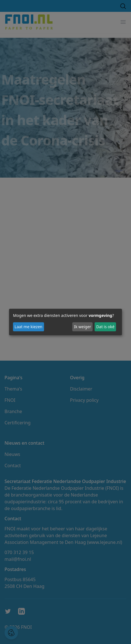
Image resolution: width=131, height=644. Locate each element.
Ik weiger (83, 327)
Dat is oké (105, 327)
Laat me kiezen (29, 327)
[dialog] (65, 322)
